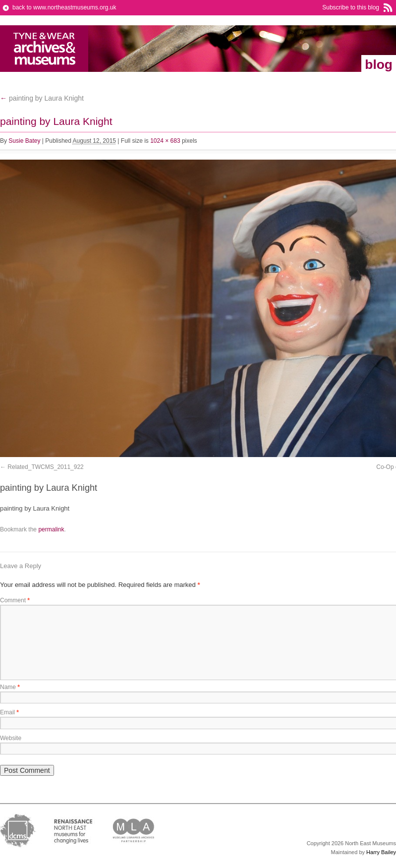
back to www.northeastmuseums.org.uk (64, 7)
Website (11, 738)
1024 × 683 (165, 141)
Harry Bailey (381, 852)
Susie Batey (24, 141)
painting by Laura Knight (42, 98)
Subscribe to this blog (351, 7)
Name (10, 687)
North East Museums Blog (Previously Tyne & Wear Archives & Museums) (44, 49)
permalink (51, 529)
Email (9, 712)
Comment (15, 600)
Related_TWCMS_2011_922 (45, 467)
